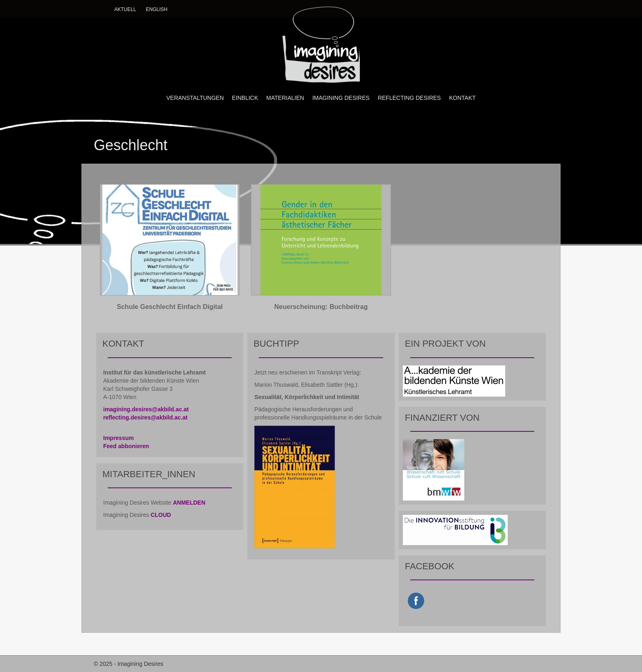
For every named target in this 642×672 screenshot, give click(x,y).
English (157, 9)
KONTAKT (462, 98)
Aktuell (125, 9)
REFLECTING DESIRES (409, 98)
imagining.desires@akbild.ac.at (146, 409)
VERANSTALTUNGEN (195, 98)
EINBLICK (245, 98)
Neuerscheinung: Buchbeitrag (321, 307)
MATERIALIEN (285, 98)
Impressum (119, 438)
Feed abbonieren (126, 446)
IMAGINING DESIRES (341, 98)
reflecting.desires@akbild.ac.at (145, 417)
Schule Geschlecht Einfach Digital (170, 307)
